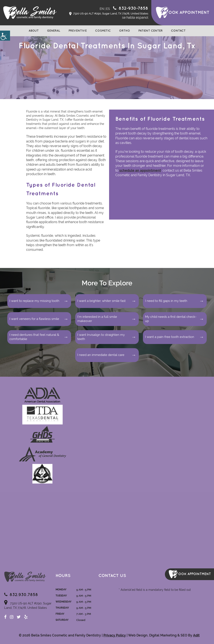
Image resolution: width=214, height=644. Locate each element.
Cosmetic (103, 31)
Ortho (125, 31)
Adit (196, 635)
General (54, 31)
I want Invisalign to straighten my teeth (101, 337)
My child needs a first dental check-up (171, 319)
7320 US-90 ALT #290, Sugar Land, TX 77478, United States (109, 14)
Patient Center (150, 31)
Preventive (78, 31)
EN (102, 9)
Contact (178, 31)
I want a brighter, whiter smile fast (101, 301)
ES (108, 9)
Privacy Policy (115, 635)
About (34, 31)
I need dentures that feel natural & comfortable (34, 337)
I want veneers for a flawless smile (34, 319)
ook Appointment (189, 13)
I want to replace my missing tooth (34, 301)
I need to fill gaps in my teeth (166, 301)
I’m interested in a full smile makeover (97, 319)
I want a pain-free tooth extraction (170, 337)
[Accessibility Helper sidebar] (5, 36)
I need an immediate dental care (101, 355)
